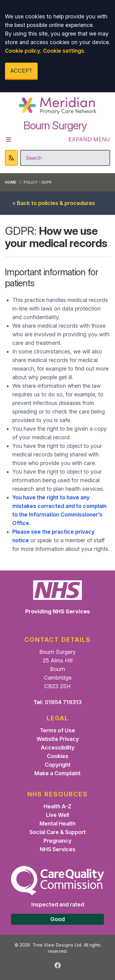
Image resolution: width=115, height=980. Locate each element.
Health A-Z (57, 806)
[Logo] (57, 106)
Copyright (58, 765)
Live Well (57, 815)
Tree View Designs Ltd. (57, 945)
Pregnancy (57, 841)
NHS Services (58, 849)
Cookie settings (63, 51)
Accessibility (58, 747)
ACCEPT (21, 71)
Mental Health (57, 824)
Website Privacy (58, 739)
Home (11, 182)
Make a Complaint (57, 773)
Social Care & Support (58, 832)
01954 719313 (63, 702)
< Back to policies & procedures (54, 203)
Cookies (58, 756)
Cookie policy (23, 51)
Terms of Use (57, 730)
